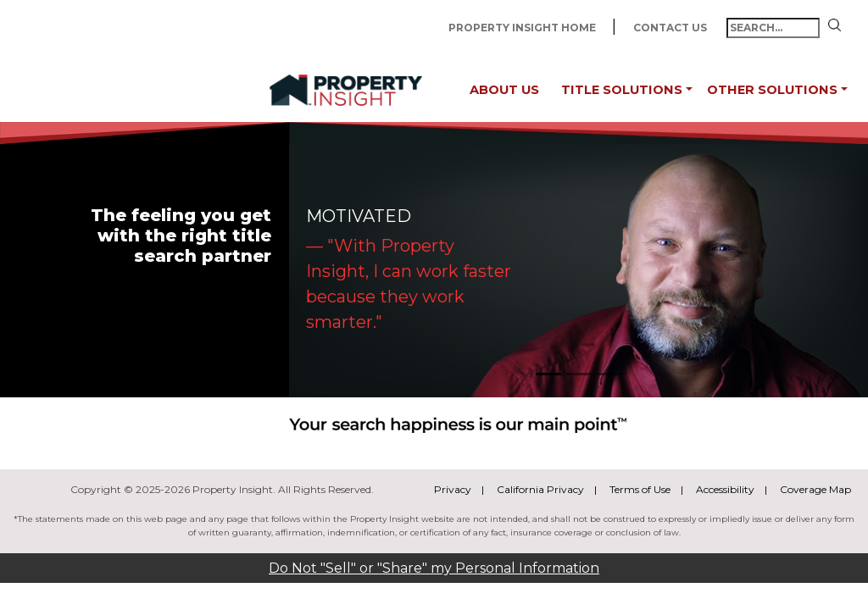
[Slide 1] (548, 374)
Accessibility (725, 489)
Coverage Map (815, 489)
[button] (689, 91)
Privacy (453, 489)
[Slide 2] (579, 374)
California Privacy (540, 489)
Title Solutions (622, 90)
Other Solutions (772, 90)
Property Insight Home (523, 28)
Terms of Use (640, 489)
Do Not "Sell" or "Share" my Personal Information (434, 568)
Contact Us (671, 28)
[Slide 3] (609, 374)
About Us (504, 90)
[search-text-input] (773, 28)
